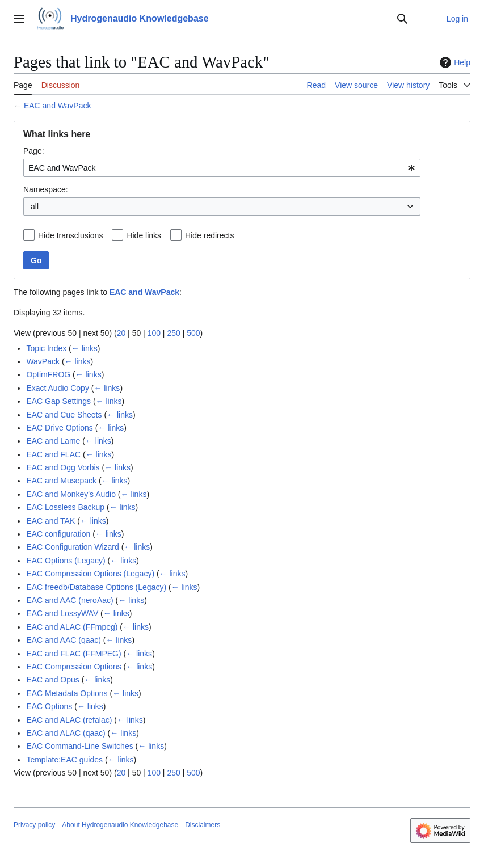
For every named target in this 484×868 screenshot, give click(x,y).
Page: (34, 151)
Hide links (144, 235)
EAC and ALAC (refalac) (69, 720)
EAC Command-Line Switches (79, 746)
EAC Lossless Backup (65, 507)
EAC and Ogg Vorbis (63, 467)
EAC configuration (58, 534)
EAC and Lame (53, 441)
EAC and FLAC (53, 454)
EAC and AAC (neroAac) (70, 600)
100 (154, 333)
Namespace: (46, 189)
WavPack (43, 361)
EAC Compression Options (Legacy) (90, 574)
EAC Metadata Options (67, 693)
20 (121, 333)
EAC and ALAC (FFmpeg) (72, 627)
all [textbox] (35, 207)
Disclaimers (203, 825)
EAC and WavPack (58, 106)
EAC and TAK (50, 521)
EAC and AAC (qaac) (64, 640)
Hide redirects (209, 235)
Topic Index (46, 348)
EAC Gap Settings (58, 401)
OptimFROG (48, 374)
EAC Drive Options (59, 428)
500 (193, 333)
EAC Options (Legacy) (66, 561)
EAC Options (49, 706)
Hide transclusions (70, 235)
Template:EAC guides (64, 760)
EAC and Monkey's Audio (71, 494)
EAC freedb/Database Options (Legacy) (96, 587)
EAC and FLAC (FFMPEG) (73, 654)
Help (454, 62)
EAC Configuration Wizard (72, 547)
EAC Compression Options (73, 667)
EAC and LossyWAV (62, 613)
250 (173, 333)
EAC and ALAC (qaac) (66, 733)
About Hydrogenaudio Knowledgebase (120, 825)
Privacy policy (34, 825)
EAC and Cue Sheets (64, 415)
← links (85, 348)
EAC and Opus (52, 680)
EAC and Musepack (61, 481)
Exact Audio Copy (58, 388)
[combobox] (222, 168)
